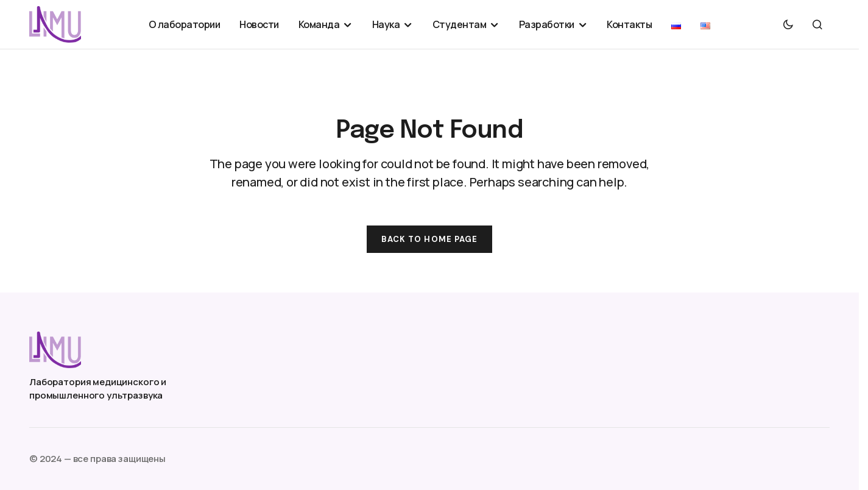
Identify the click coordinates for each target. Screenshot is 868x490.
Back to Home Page (429, 239)
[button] (788, 24)
